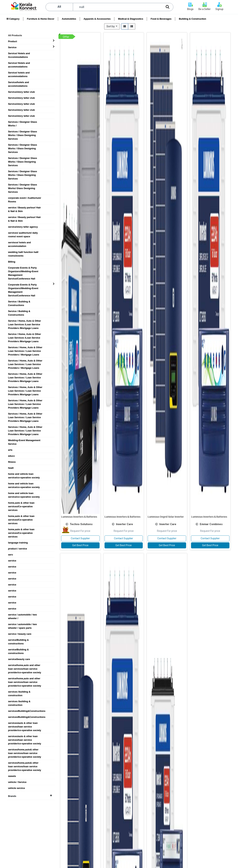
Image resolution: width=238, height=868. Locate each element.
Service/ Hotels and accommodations (19, 63)
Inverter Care (124, 524)
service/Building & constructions (18, 640)
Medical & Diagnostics (131, 19)
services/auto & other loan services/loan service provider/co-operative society (24, 723)
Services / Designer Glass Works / (22, 122)
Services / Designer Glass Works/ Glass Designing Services (22, 185)
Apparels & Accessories (97, 19)
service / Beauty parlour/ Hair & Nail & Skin (24, 208)
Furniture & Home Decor (41, 19)
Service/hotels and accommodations (18, 82)
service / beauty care (20, 634)
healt (11, 468)
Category (13, 19)
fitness (12, 462)
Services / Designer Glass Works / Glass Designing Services (22, 132)
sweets (12, 776)
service (12, 561)
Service (12, 47)
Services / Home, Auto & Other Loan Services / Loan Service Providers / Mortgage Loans (25, 347)
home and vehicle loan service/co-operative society (24, 474)
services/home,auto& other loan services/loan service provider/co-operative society (24, 750)
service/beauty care (19, 659)
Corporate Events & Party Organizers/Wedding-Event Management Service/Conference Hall (23, 268)
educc (11, 456)
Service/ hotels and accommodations (19, 73)
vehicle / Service (17, 782)
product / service (17, 549)
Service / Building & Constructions (19, 302)
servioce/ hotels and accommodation (19, 243)
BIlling (12, 262)
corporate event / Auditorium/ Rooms (24, 198)
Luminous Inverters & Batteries (79, 517)
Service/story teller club (21, 92)
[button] (112, 26)
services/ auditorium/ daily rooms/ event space (23, 233)
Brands (30, 796)
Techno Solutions (81, 524)
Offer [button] (66, 37)
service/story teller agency (23, 227)
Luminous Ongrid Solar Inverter (166, 517)
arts (10, 450)
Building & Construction (192, 19)
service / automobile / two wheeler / (22, 615)
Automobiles (69, 19)
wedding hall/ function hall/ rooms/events (23, 252)
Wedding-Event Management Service (24, 440)
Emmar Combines (211, 524)
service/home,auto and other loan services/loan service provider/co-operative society (24, 665)
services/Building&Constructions (27, 711)
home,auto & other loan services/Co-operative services (21, 503)
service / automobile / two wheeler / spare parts (22, 624)
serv (10, 555)
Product (12, 41)
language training (18, 543)
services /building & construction (19, 692)
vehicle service (16, 788)
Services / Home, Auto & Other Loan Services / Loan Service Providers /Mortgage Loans (25, 374)
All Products (15, 35)
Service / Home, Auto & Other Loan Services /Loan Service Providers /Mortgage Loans (24, 321)
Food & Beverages (161, 19)
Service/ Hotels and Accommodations (19, 53)
